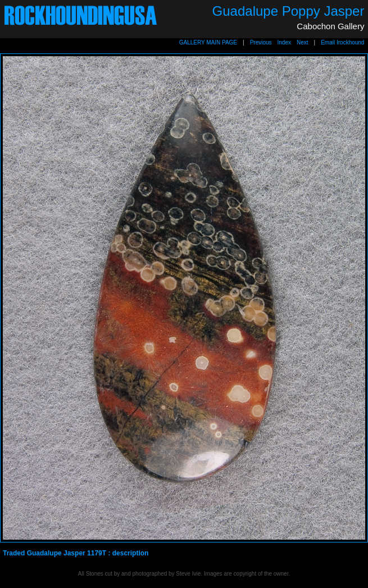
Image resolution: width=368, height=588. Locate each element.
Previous (261, 42)
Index (284, 42)
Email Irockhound (342, 42)
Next (303, 42)
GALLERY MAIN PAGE (208, 42)
